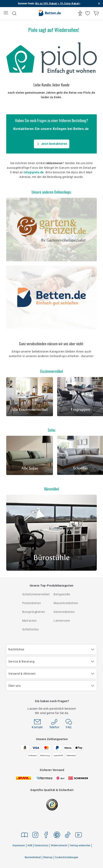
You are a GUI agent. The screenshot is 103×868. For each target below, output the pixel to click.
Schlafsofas (31, 629)
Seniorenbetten (64, 612)
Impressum (19, 845)
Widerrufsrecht (59, 845)
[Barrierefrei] (81, 13)
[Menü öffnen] (6, 13)
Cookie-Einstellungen (67, 857)
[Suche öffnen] (14, 13)
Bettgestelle (62, 594)
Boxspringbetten (34, 612)
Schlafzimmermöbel (36, 594)
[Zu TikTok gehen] (68, 836)
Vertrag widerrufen (80, 845)
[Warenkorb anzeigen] (97, 13)
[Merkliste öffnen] (88, 13)
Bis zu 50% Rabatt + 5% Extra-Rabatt (58, 4)
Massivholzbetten (66, 603)
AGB (30, 845)
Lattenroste (62, 621)
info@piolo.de (34, 172)
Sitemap (48, 857)
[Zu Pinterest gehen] (57, 836)
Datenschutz (42, 845)
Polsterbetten (32, 603)
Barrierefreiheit (33, 857)
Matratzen (29, 621)
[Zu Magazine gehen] (25, 836)
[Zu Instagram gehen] (35, 836)
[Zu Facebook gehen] (46, 836)
